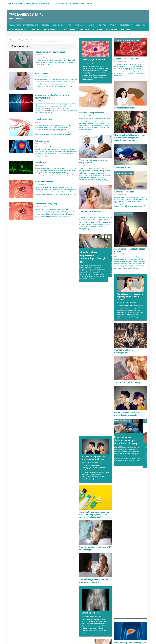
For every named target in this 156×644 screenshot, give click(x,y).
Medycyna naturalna (17, 29)
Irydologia (98, 29)
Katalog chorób (23, 40)
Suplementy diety (50, 29)
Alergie (92, 25)
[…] (52, 65)
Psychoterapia (126, 25)
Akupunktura (111, 29)
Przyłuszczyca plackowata (92, 113)
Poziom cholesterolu (44, 181)
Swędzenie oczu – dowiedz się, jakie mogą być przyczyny (129, 577)
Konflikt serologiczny (124, 192)
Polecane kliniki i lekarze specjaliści (23, 25)
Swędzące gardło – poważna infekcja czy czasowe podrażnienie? (93, 573)
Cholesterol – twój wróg (46, 204)
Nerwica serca (41, 74)
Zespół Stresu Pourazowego (128, 382)
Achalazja (84, 514)
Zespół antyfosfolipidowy (126, 59)
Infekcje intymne (122, 167)
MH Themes (45, 639)
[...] (93, 80)
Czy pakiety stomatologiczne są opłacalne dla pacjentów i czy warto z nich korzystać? (94, 363)
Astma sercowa (42, 141)
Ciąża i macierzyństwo (62, 25)
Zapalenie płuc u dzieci (90, 212)
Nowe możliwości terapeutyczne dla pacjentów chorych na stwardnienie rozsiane (130, 138)
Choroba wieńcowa (44, 119)
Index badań (80, 25)
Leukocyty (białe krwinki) (94, 60)
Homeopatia (84, 29)
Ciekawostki (34, 29)
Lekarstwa (140, 25)
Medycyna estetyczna (107, 25)
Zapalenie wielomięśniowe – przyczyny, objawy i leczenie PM (95, 603)
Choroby (45, 25)
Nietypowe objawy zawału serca (50, 52)
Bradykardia (40, 162)
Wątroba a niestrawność (126, 550)
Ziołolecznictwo (69, 29)
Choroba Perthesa (90, 461)
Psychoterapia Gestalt (125, 108)
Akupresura (125, 29)
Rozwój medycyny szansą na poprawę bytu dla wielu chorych (130, 297)
